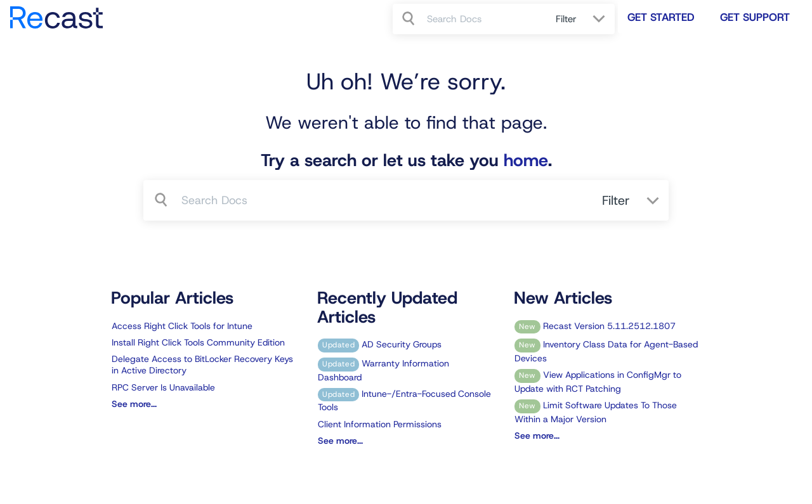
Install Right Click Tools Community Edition (198, 342)
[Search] (410, 19)
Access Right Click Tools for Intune (182, 326)
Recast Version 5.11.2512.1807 (595, 326)
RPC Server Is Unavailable (163, 387)
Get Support (755, 17)
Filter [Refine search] (568, 19)
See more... (134, 404)
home (526, 160)
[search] (484, 19)
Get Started (661, 17)
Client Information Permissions (380, 424)
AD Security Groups (380, 344)
